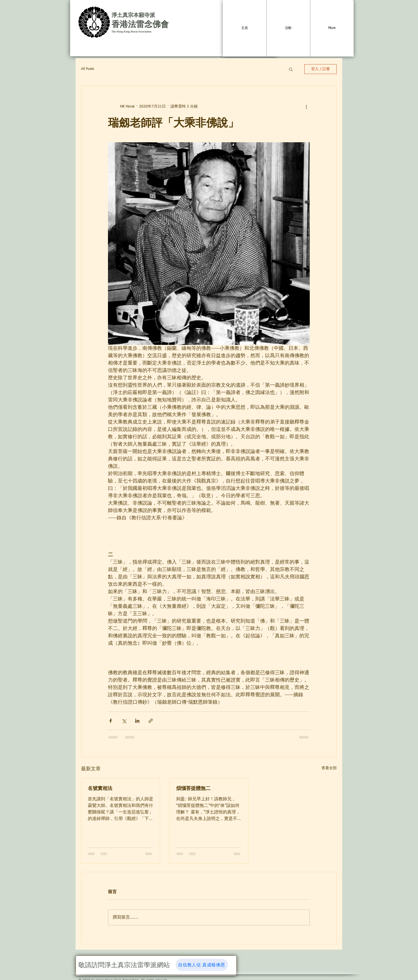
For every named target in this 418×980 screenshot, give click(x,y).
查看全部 (329, 768)
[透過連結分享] (151, 721)
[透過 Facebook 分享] (111, 721)
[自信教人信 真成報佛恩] (202, 965)
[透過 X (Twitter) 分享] (124, 721)
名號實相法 (100, 788)
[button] (291, 69)
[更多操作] (306, 106)
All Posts (88, 69)
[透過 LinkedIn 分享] (137, 721)
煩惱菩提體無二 (193, 788)
